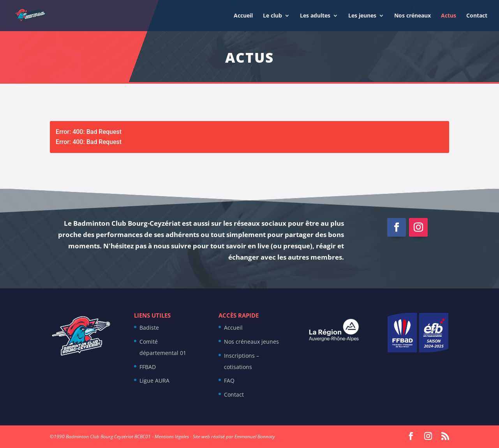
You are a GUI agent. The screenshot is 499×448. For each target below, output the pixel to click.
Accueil (243, 16)
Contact (477, 16)
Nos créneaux (413, 16)
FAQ (229, 380)
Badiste (149, 328)
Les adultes (315, 16)
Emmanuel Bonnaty (255, 437)
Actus (449, 16)
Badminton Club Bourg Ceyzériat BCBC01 (108, 437)
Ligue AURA (154, 380)
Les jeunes (362, 16)
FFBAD (148, 367)
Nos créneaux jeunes (251, 342)
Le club (272, 16)
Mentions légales (172, 437)
